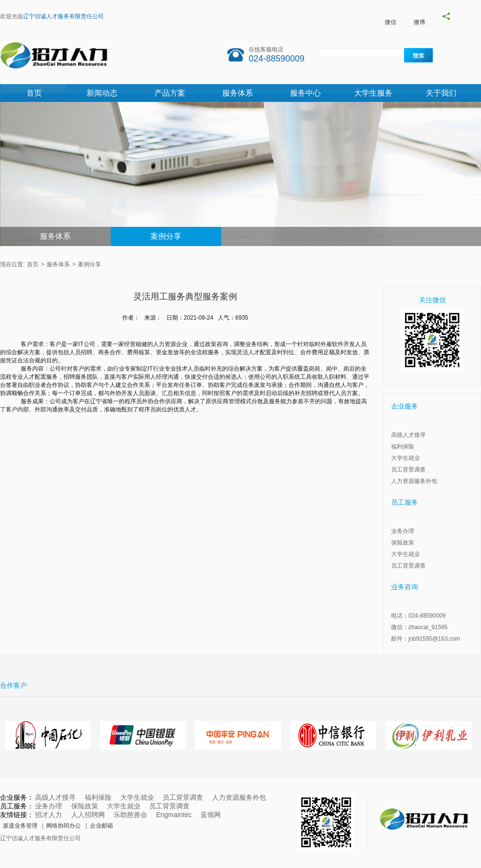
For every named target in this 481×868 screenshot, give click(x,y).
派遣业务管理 (20, 826)
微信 (391, 22)
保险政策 (403, 543)
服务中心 (305, 93)
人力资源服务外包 (414, 481)
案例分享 (166, 236)
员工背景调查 (408, 470)
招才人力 (49, 815)
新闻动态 (102, 93)
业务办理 (403, 531)
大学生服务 (373, 93)
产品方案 (170, 93)
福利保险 (403, 446)
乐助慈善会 (130, 815)
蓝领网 (211, 815)
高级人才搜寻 (408, 435)
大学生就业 (405, 458)
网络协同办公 (63, 826)
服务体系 (238, 93)
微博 (419, 22)
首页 (34, 93)
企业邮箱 (101, 826)
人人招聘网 (88, 815)
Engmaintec (174, 815)
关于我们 (441, 93)
